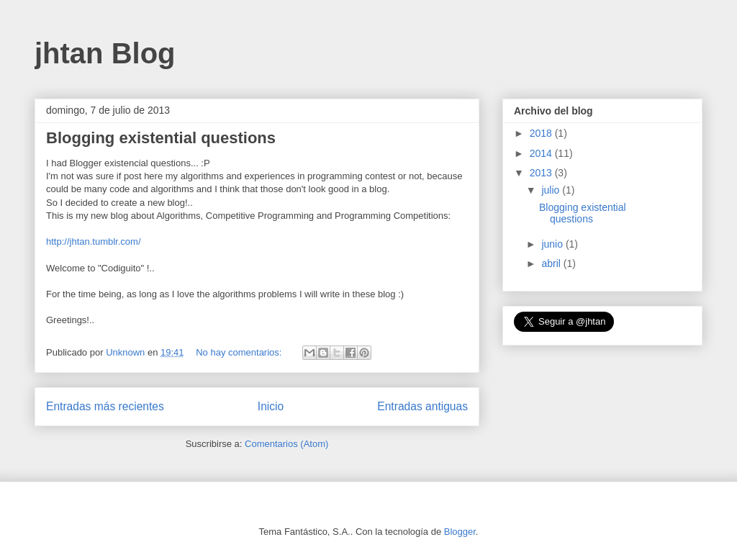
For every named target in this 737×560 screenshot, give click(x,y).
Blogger (460, 532)
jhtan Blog (105, 53)
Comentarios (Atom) (286, 444)
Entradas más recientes (105, 406)
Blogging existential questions (161, 138)
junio (553, 244)
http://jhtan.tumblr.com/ (94, 241)
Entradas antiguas (422, 406)
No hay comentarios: (240, 352)
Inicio (271, 406)
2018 (542, 133)
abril (552, 263)
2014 (542, 153)
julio (552, 190)
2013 (542, 173)
